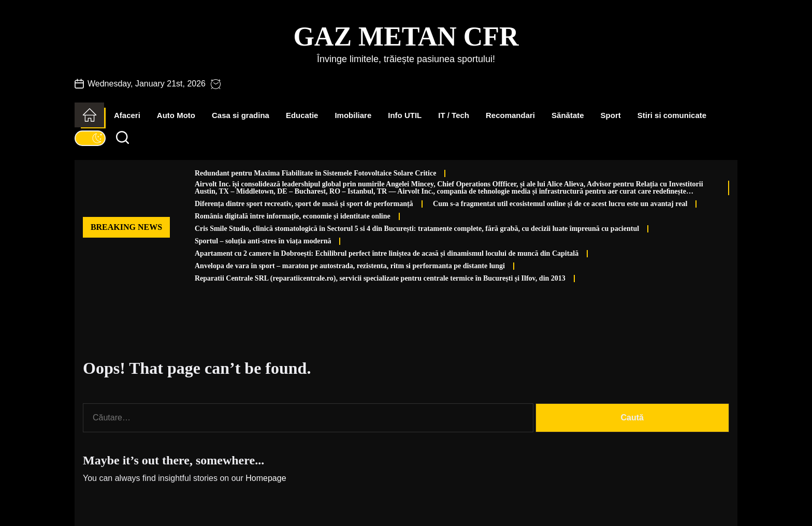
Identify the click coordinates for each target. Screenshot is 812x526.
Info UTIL (405, 115)
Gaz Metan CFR (406, 36)
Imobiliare (353, 115)
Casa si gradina (241, 115)
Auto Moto (176, 115)
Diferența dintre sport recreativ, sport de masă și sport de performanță (304, 204)
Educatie (302, 115)
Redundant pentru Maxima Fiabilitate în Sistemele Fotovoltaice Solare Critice (315, 173)
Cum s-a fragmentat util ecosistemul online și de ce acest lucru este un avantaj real (560, 204)
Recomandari (510, 115)
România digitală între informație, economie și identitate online (293, 216)
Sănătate (568, 115)
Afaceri (127, 115)
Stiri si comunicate (672, 115)
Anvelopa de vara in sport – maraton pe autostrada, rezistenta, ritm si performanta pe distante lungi (350, 266)
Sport (611, 115)
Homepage (266, 478)
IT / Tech (454, 115)
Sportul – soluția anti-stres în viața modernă (263, 241)
